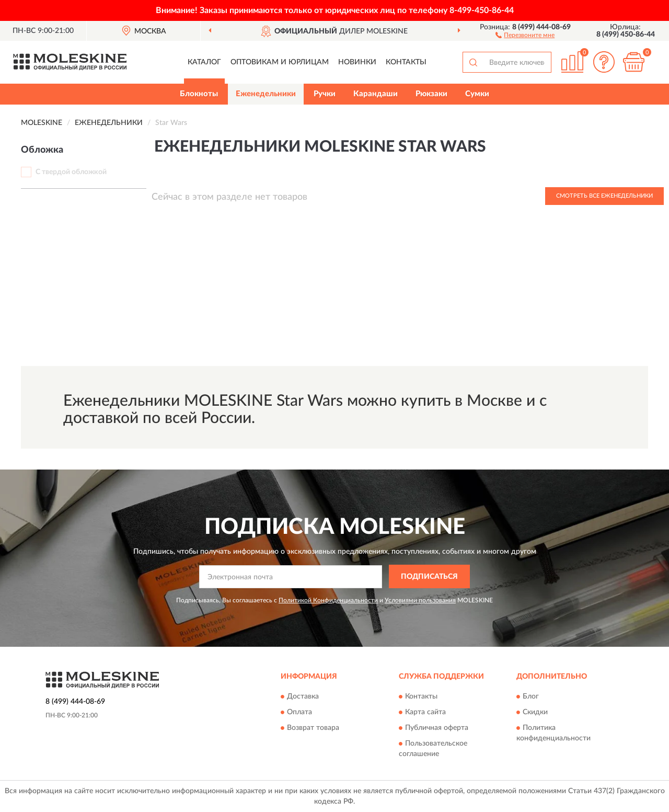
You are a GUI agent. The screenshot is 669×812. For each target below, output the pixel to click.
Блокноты (199, 94)
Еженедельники (266, 94)
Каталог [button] (204, 62)
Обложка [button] (42, 150)
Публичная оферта (437, 728)
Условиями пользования (420, 600)
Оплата (299, 713)
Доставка (303, 697)
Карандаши (376, 94)
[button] (525, 35)
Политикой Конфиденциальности (328, 600)
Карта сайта (425, 713)
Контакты (406, 62)
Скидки (535, 713)
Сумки (477, 94)
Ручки (325, 94)
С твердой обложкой (71, 172)
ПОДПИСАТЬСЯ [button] (429, 577)
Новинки (357, 62)
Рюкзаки (431, 94)
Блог (531, 697)
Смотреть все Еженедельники (604, 196)
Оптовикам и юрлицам (280, 62)
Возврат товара (313, 728)
